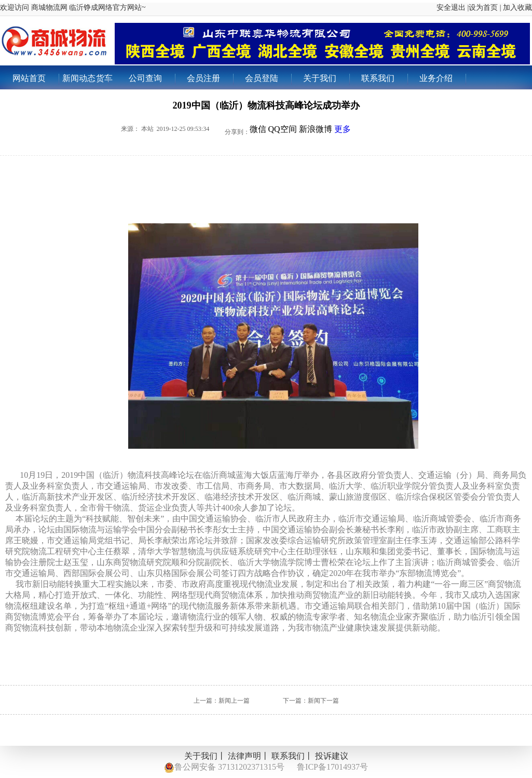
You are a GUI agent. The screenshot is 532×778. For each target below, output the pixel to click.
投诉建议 (332, 756)
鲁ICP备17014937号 (332, 767)
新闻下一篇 (323, 701)
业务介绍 (442, 79)
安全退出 (451, 8)
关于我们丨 (205, 756)
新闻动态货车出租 (87, 82)
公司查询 (152, 79)
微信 (258, 129)
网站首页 (36, 79)
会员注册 (210, 79)
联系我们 (384, 79)
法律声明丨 (249, 756)
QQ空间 (283, 129)
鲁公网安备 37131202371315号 (224, 768)
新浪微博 (316, 129)
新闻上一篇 (234, 701)
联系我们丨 (292, 756)
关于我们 (326, 79)
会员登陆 (268, 79)
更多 (343, 129)
